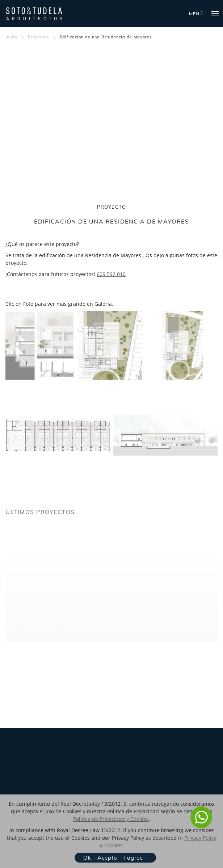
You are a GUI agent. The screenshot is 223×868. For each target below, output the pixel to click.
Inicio (11, 37)
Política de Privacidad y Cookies (111, 819)
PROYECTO (111, 207)
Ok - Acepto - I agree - (115, 858)
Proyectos (38, 37)
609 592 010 (111, 274)
